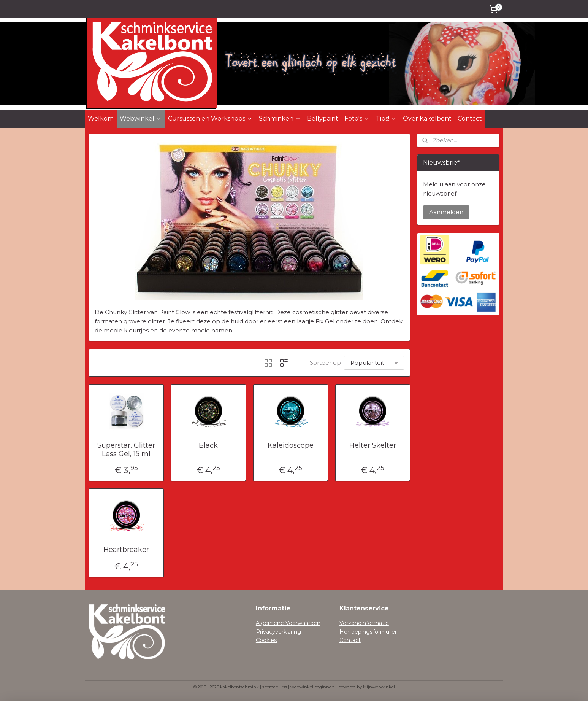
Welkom (101, 118)
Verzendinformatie (364, 623)
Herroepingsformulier (368, 632)
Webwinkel (141, 118)
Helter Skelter (372, 446)
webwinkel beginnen (312, 687)
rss (284, 687)
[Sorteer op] (374, 363)
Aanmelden (446, 212)
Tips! (386, 118)
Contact (470, 118)
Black (208, 446)
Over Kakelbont (427, 118)
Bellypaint (323, 118)
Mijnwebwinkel (379, 687)
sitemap (270, 687)
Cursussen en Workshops (210, 118)
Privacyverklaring (278, 632)
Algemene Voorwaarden (288, 623)
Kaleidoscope (290, 446)
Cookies (266, 640)
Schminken (280, 118)
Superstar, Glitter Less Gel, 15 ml (126, 450)
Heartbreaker (126, 550)
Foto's (357, 118)
